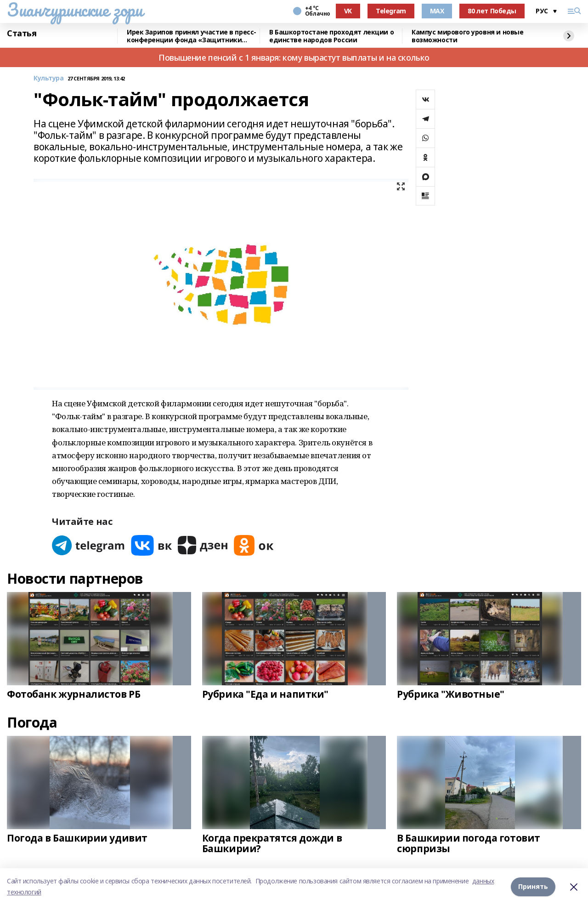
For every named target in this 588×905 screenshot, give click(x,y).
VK (348, 11)
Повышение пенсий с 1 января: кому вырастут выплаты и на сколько (294, 57)
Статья (22, 34)
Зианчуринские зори (75, 10)
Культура (49, 78)
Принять (533, 886)
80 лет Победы (492, 11)
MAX (437, 11)
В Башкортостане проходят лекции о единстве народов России (331, 36)
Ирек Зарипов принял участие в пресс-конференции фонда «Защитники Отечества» (192, 36)
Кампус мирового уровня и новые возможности (467, 36)
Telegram (391, 11)
